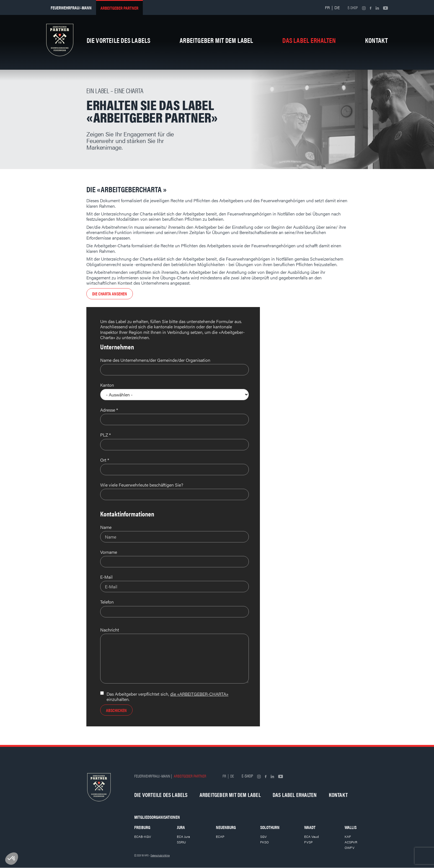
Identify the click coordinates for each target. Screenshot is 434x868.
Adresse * (109, 410)
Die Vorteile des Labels (119, 40)
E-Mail (106, 577)
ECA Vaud (312, 836)
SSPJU (181, 842)
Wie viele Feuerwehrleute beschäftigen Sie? (142, 485)
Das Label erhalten (309, 40)
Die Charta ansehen (110, 294)
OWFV (350, 848)
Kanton (107, 385)
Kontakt (377, 40)
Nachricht (110, 630)
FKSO (264, 842)
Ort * (105, 460)
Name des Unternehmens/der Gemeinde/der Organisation (155, 360)
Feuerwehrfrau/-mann (71, 8)
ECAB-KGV (143, 836)
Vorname (109, 552)
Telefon (107, 602)
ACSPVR (351, 842)
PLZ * (105, 435)
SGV (263, 836)
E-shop (353, 7)
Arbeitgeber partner (119, 8)
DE (337, 7)
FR (327, 7)
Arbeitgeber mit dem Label (216, 40)
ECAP (220, 836)
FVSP (308, 842)
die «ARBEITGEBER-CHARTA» (199, 694)
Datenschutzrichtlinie (160, 855)
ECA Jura (183, 836)
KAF (348, 836)
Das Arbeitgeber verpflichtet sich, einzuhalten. (167, 697)
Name (106, 527)
